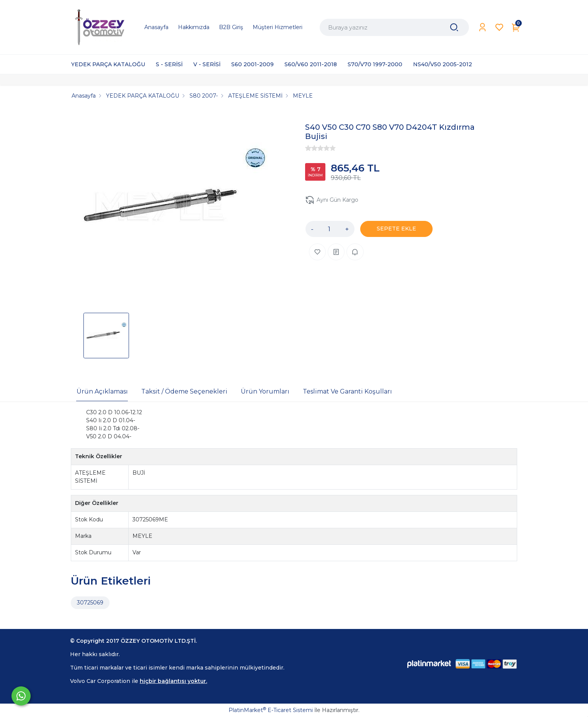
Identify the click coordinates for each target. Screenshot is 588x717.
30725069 (90, 603)
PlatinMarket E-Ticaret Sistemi (271, 710)
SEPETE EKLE (396, 229)
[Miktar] (329, 229)
